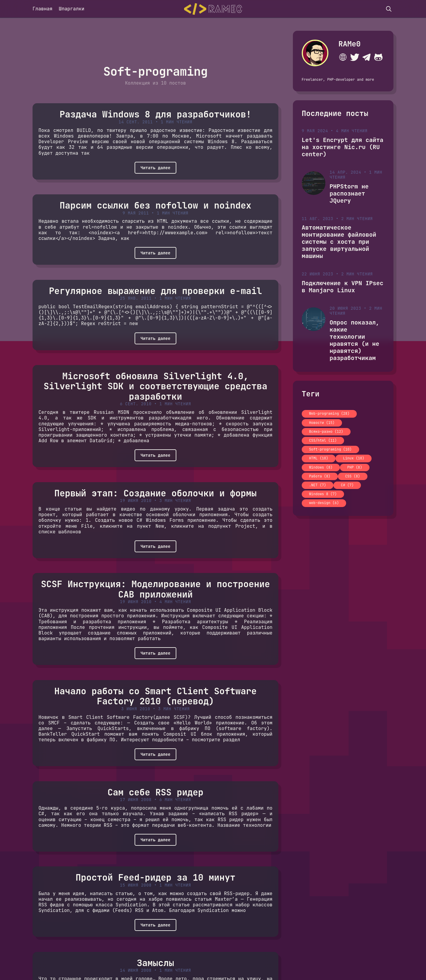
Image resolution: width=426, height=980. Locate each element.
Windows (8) (321, 467)
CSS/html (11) (323, 440)
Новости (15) (322, 423)
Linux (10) (354, 458)
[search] (389, 9)
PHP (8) (355, 467)
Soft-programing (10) (330, 449)
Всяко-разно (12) (326, 432)
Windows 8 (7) (323, 494)
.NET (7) (318, 485)
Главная (42, 9)
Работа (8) (320, 476)
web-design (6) (324, 503)
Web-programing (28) (329, 414)
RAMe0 (350, 44)
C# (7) (347, 485)
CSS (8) (353, 476)
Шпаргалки (72, 9)
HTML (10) (319, 458)
